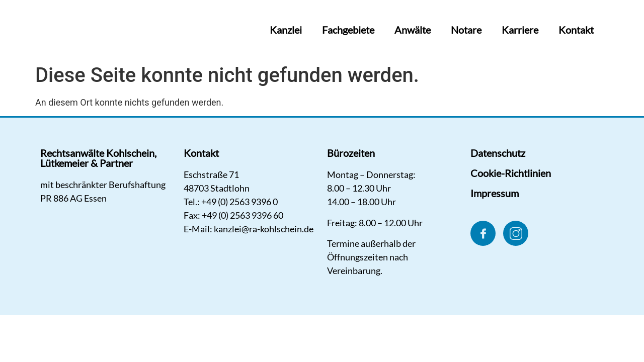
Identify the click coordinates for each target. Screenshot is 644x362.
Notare (466, 30)
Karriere (520, 30)
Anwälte (413, 30)
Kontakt (576, 30)
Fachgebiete (348, 30)
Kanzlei (286, 30)
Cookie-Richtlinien (511, 173)
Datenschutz (498, 153)
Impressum (495, 193)
